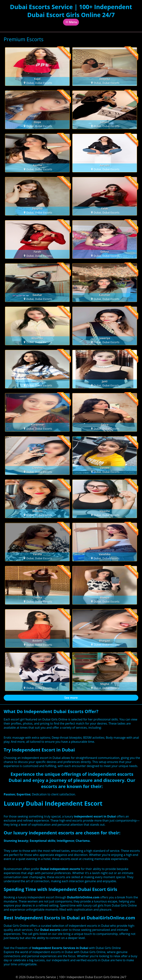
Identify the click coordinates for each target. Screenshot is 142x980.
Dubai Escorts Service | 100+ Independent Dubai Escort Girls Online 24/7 (71, 11)
